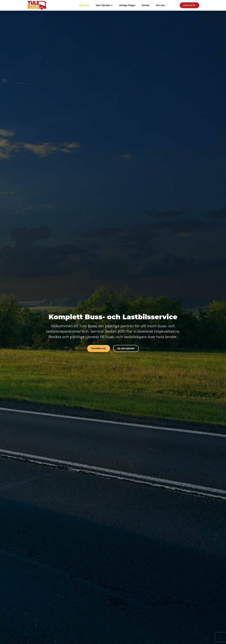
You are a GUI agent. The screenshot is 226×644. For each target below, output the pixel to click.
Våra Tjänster (104, 5)
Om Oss (160, 5)
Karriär (146, 5)
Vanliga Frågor (127, 5)
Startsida (84, 5)
